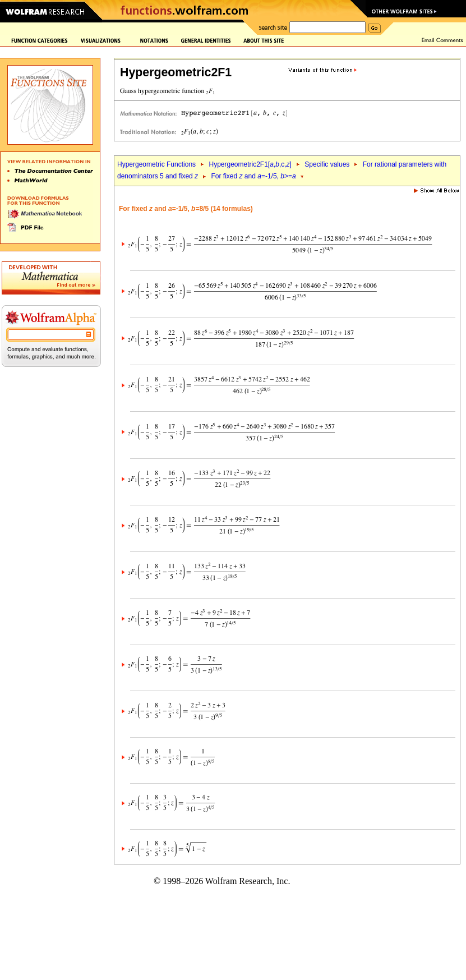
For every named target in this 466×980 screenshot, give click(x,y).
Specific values (327, 164)
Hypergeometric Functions (156, 164)
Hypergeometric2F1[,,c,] (250, 164)
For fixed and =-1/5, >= (254, 176)
